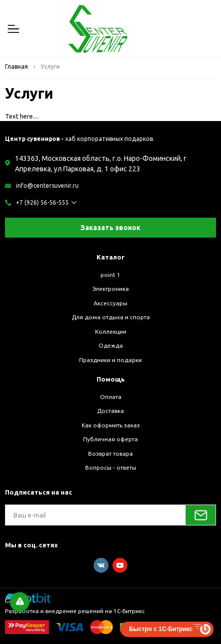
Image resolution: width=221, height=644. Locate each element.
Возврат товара (110, 453)
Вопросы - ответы (111, 467)
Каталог (111, 257)
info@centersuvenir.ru (47, 186)
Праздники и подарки (110, 360)
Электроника (110, 289)
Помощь (111, 379)
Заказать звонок (110, 228)
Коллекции (111, 331)
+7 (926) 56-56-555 (42, 202)
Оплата (111, 397)
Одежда (111, 345)
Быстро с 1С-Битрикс (161, 629)
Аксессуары (110, 303)
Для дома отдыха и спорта (111, 317)
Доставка (110, 411)
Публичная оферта (110, 439)
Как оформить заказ (111, 425)
